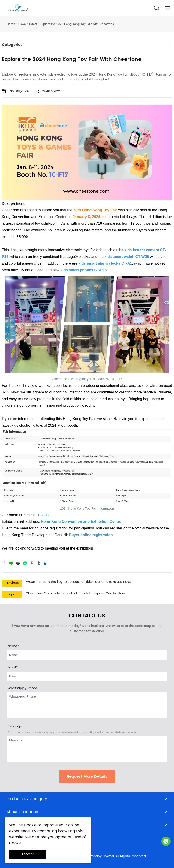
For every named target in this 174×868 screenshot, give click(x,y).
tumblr (39, 563)
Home (11, 24)
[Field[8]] (87, 655)
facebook (4, 563)
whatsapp (25, 563)
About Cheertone (22, 812)
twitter (18, 563)
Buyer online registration (91, 535)
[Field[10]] (87, 676)
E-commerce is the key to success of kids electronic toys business (78, 582)
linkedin (46, 563)
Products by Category (27, 799)
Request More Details (87, 777)
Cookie (30, 825)
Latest (33, 24)
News (22, 24)
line (11, 563)
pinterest (32, 563)
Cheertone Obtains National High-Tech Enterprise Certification (75, 593)
